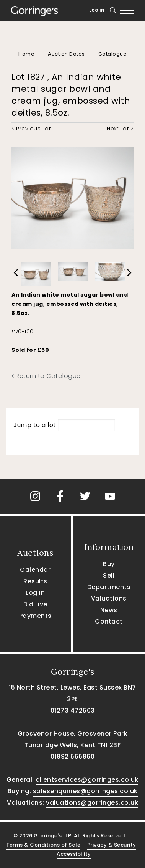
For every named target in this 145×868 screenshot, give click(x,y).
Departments (109, 587)
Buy (109, 564)
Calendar (35, 570)
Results (35, 581)
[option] (36, 272)
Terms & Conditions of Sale (43, 845)
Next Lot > (120, 129)
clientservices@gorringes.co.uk (87, 780)
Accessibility (74, 854)
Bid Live (35, 604)
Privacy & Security (112, 845)
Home (26, 54)
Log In (97, 10)
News (109, 610)
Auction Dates (66, 54)
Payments (35, 616)
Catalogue (113, 54)
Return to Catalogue (46, 376)
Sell (109, 575)
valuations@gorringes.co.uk (92, 803)
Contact (109, 621)
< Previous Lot (31, 129)
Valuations (109, 598)
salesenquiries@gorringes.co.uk (85, 791)
